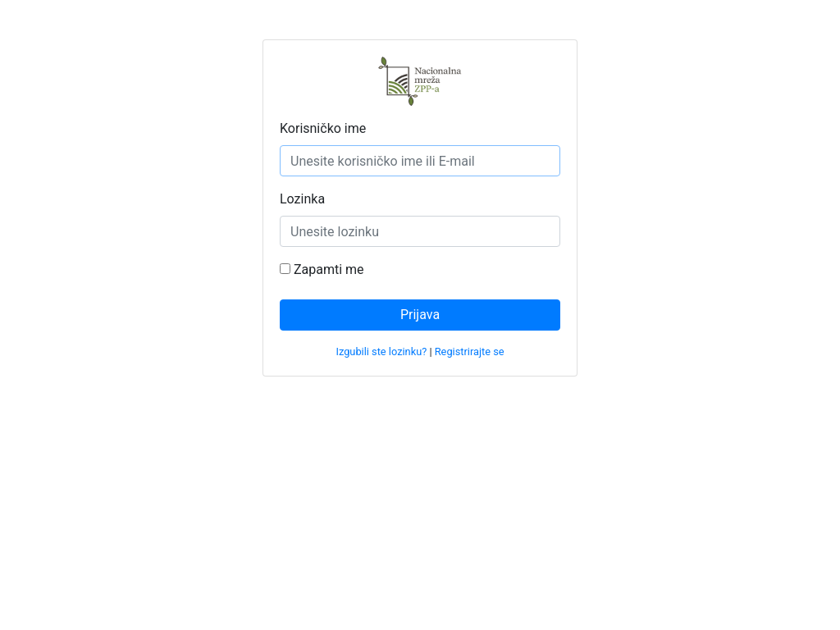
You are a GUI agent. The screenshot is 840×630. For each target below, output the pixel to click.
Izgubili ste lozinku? (381, 352)
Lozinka (302, 199)
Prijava (420, 315)
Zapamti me (322, 269)
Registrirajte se (470, 352)
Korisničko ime (323, 128)
